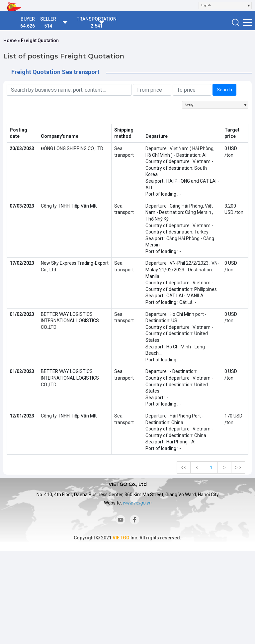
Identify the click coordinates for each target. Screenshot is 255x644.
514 (48, 26)
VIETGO (121, 538)
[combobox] (225, 5)
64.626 (28, 26)
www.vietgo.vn (137, 503)
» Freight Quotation (38, 41)
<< (184, 467)
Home (10, 41)
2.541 (97, 26)
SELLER (48, 19)
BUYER (28, 19)
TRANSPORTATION (97, 19)
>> (238, 467)
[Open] (249, 5)
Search (224, 90)
